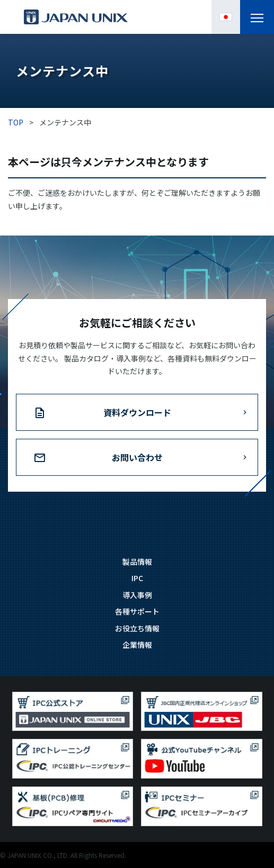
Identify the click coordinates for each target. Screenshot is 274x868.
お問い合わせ (137, 457)
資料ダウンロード (137, 412)
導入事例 (137, 595)
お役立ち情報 (137, 628)
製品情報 (137, 562)
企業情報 (137, 645)
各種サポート (137, 611)
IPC (137, 578)
